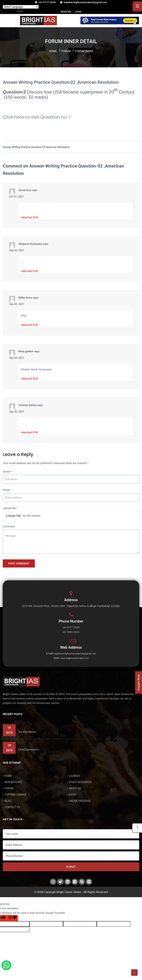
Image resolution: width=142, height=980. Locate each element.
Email (7, 490)
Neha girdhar (26, 351)
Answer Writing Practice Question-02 (24, 147)
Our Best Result (27, 732)
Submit (71, 867)
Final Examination (29, 750)
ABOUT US (75, 788)
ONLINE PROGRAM (80, 801)
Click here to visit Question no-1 (37, 117)
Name (7, 472)
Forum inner (84, 51)
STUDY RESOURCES (80, 782)
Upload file (10, 508)
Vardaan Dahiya (27, 405)
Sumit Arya (25, 190)
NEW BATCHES (13, 782)
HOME (8, 776)
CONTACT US (12, 807)
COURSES (74, 776)
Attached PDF (30, 217)
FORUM (9, 788)
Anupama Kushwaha (30, 244)
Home (53, 51)
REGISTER (66, 12)
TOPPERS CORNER (15, 795)
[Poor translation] (12, 918)
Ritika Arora (25, 297)
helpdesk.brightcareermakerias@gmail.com (85, 2)
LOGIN (78, 12)
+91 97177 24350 (47, 2)
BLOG (8, 801)
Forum (66, 51)
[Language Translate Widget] (21, 7)
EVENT (73, 795)
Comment (9, 526)
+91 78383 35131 (71, 632)
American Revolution (58, 147)
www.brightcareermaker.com (75, 658)
